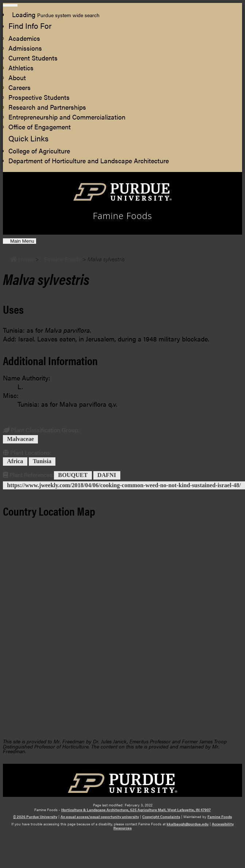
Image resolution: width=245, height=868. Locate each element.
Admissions (25, 48)
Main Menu (22, 241)
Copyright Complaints (161, 817)
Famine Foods (220, 817)
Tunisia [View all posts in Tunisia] (42, 462)
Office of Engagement (40, 127)
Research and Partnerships (47, 107)
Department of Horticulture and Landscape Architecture (89, 161)
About (17, 77)
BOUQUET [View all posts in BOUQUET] (73, 475)
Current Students (33, 58)
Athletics (21, 68)
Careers (20, 87)
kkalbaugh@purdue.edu (188, 824)
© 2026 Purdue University (35, 817)
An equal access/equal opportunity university (100, 817)
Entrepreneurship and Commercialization (67, 117)
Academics (24, 38)
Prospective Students (39, 97)
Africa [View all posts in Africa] (15, 462)
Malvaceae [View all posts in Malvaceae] (20, 439)
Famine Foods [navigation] (123, 216)
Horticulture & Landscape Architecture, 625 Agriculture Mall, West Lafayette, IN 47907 (136, 810)
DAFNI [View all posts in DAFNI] (107, 475)
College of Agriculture (39, 151)
